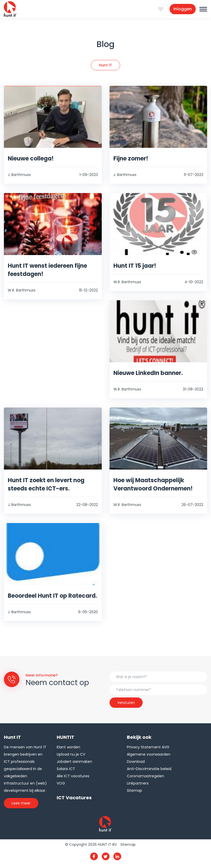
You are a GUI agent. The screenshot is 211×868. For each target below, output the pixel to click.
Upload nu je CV (71, 754)
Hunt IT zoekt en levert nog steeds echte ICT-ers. (46, 484)
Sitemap (134, 790)
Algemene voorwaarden (149, 754)
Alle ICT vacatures (73, 776)
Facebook (94, 856)
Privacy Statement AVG (148, 747)
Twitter (106, 856)
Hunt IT (105, 65)
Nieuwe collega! (31, 159)
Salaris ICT (66, 769)
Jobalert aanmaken (74, 762)
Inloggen (183, 9)
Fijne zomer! (131, 159)
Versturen (126, 703)
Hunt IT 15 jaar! (135, 266)
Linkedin (117, 856)
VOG (61, 783)
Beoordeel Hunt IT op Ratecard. (52, 596)
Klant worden (68, 747)
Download (136, 762)
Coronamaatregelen (145, 776)
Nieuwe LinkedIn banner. (148, 373)
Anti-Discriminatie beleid (149, 769)
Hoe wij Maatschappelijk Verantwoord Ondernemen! (153, 484)
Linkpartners (138, 783)
